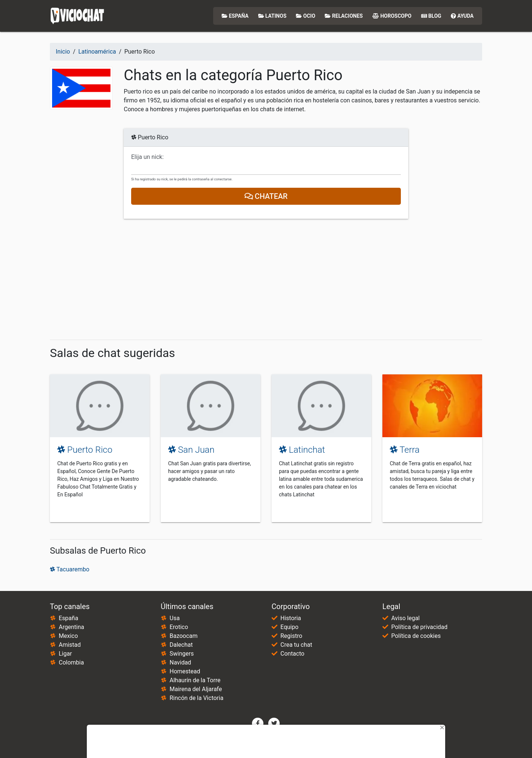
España (235, 16)
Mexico (68, 636)
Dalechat (181, 645)
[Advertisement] (266, 279)
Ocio (306, 16)
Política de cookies (416, 636)
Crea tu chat (296, 645)
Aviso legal (405, 618)
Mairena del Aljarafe (196, 689)
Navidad (180, 662)
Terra (405, 450)
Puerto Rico (85, 450)
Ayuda (462, 16)
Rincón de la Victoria (197, 698)
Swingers (182, 654)
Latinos (272, 16)
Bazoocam (184, 636)
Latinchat (302, 450)
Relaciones (344, 16)
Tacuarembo (70, 569)
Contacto (292, 654)
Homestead (185, 671)
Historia (291, 618)
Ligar (65, 654)
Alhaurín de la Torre (195, 680)
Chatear (266, 196)
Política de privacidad (419, 627)
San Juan (191, 450)
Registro (291, 636)
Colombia (71, 662)
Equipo (289, 627)
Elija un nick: (147, 157)
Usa (175, 618)
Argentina (71, 627)
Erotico (179, 627)
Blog (431, 16)
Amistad (70, 645)
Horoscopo (392, 16)
